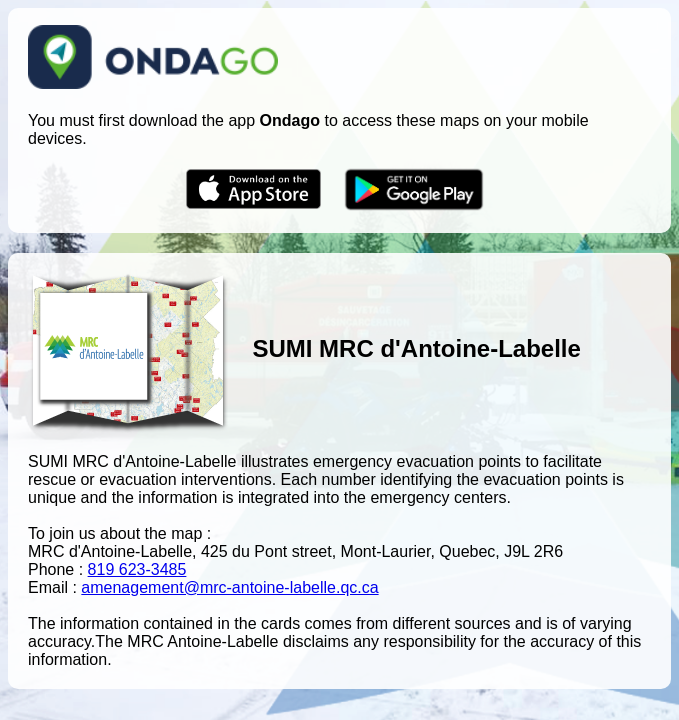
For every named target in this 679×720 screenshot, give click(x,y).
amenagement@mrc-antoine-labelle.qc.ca (229, 587)
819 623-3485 (137, 569)
